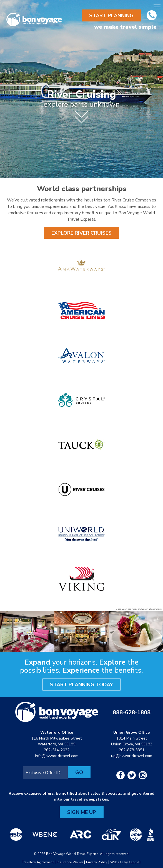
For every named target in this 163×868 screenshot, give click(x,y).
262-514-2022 (57, 750)
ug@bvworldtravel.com (132, 756)
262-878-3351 (132, 750)
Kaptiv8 (134, 862)
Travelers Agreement (38, 862)
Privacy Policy (97, 862)
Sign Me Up (82, 812)
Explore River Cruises (81, 233)
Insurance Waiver (70, 862)
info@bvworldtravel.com (57, 756)
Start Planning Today (81, 685)
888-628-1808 (132, 712)
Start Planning (111, 16)
